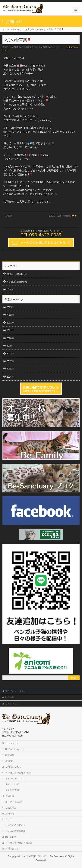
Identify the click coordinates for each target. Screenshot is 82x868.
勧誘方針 (10, 697)
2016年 (10, 369)
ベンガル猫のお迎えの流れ (19, 773)
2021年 (10, 330)
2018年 (10, 354)
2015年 (10, 377)
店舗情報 (10, 761)
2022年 (10, 323)
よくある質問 (12, 790)
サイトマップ (12, 704)
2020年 (10, 338)
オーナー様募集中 (14, 802)
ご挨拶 (7, 216)
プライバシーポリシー (17, 691)
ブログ (10, 289)
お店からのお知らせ (17, 274)
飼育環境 (10, 755)
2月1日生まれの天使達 (64, 216)
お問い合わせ (12, 849)
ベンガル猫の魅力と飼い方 (19, 843)
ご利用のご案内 (13, 767)
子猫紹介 (10, 796)
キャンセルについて (15, 778)
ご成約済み (11, 808)
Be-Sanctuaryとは (14, 749)
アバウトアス (12, 743)
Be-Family (10, 837)
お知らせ (10, 813)
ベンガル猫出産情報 (17, 282)
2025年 (10, 307)
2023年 (10, 315)
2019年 (10, 346)
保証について (12, 784)
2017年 (10, 361)
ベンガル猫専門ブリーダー (34, 856)
